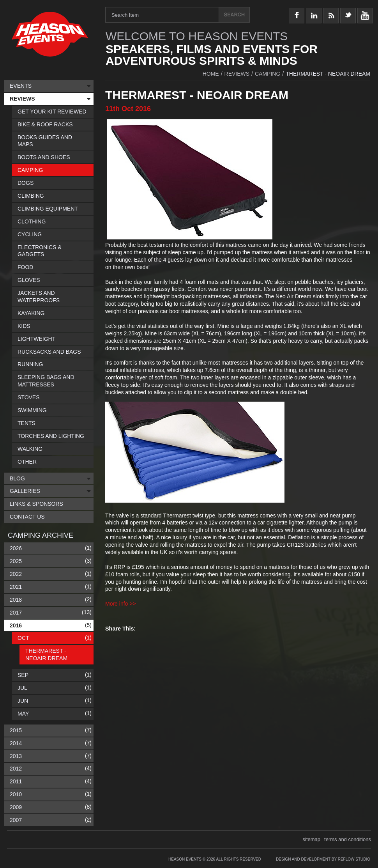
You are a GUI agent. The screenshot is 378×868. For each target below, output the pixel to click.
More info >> (121, 604)
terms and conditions (348, 839)
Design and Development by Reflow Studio (323, 859)
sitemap (312, 839)
